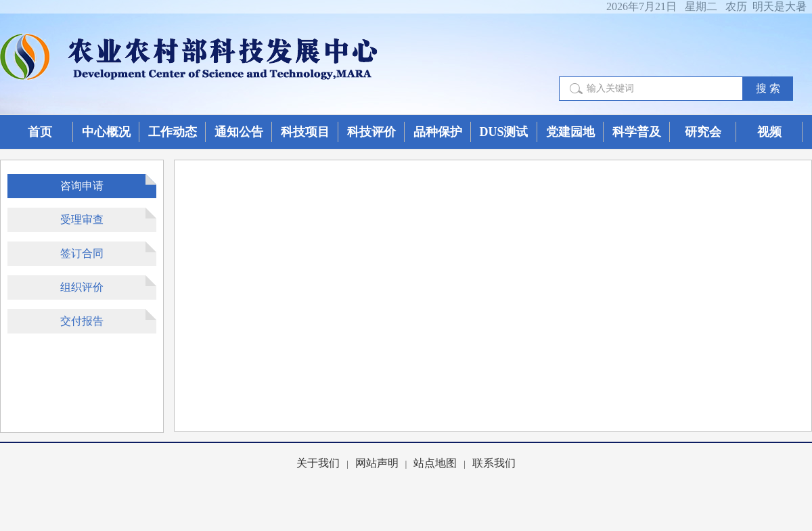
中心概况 (106, 132)
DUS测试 (503, 132)
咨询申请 (82, 186)
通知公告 (239, 132)
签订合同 (82, 253)
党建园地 (570, 132)
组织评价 (82, 287)
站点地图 (435, 463)
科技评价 (371, 132)
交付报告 (82, 321)
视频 (769, 132)
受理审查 (82, 220)
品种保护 (438, 132)
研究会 (703, 132)
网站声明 (377, 463)
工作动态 (173, 132)
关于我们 (318, 463)
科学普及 (637, 132)
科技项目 (305, 132)
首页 (40, 132)
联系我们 (494, 463)
